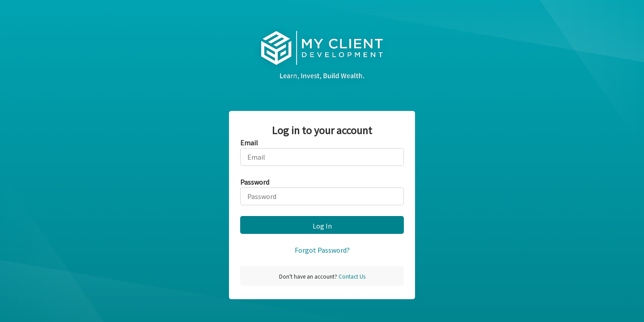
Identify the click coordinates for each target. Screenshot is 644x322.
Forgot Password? (322, 250)
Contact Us (351, 277)
